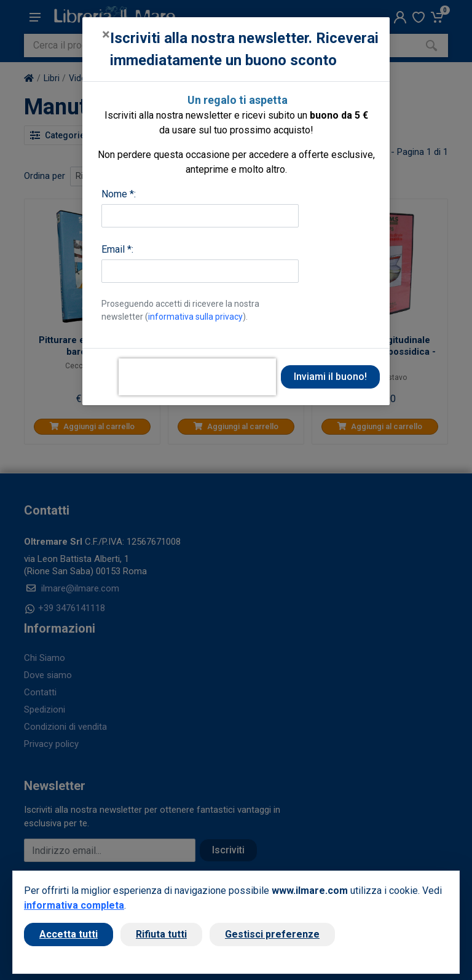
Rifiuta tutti (161, 934)
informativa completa (74, 905)
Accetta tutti (69, 934)
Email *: (117, 249)
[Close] (106, 34)
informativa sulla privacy (195, 317)
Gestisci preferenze (272, 934)
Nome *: (119, 194)
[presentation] (197, 377)
